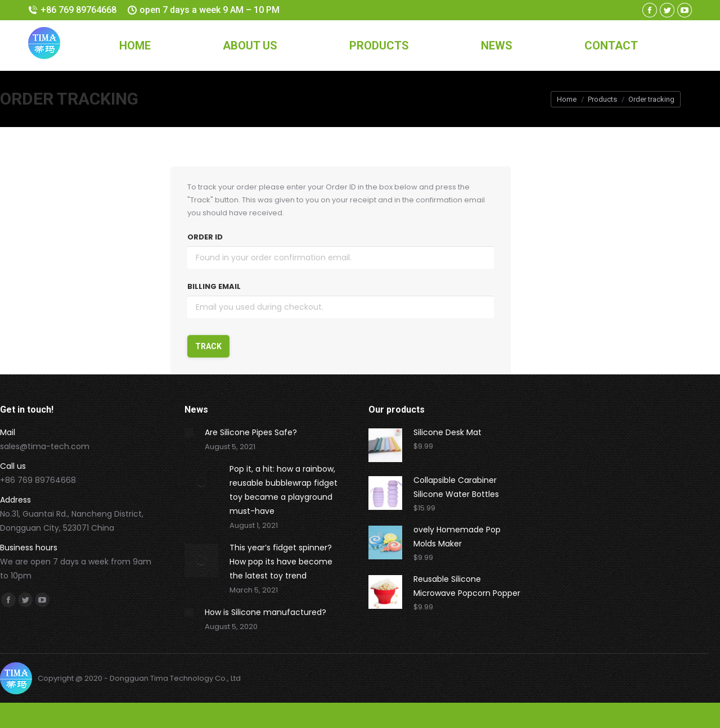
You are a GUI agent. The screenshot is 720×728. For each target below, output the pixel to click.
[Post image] (189, 433)
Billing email (214, 286)
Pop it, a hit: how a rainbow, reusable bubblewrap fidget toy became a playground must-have (283, 490)
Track (208, 346)
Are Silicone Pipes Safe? (251, 432)
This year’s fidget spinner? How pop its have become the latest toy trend (281, 562)
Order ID (205, 237)
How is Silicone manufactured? (265, 612)
